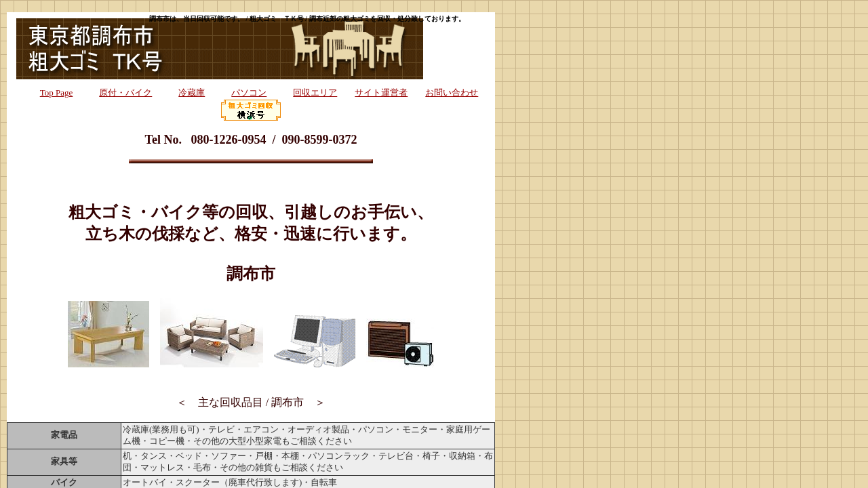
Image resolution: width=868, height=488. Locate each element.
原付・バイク (125, 93)
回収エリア (315, 93)
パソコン (249, 93)
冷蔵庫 (192, 93)
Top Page (57, 93)
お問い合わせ (452, 93)
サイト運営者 (381, 93)
